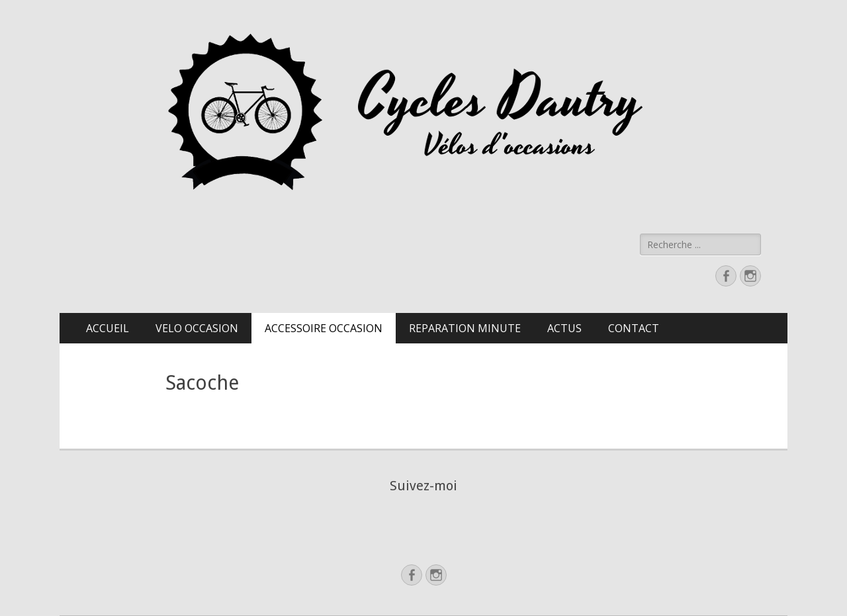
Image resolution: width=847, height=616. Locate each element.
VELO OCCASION (197, 328)
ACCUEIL (108, 328)
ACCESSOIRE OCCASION (324, 328)
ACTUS (564, 328)
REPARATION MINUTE (465, 328)
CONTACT (634, 328)
